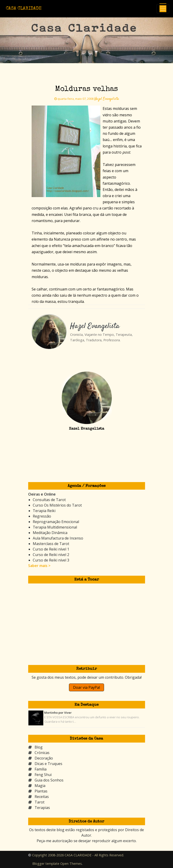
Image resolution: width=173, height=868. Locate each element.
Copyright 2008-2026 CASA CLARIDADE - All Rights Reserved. (78, 855)
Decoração (44, 758)
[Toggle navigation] (163, 9)
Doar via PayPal (86, 687)
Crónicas (42, 753)
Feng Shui (43, 775)
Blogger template (46, 864)
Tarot (40, 802)
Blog (39, 747)
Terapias (42, 808)
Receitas (42, 797)
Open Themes (71, 864)
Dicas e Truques (48, 764)
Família (41, 769)
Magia (40, 786)
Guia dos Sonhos (49, 780)
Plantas (41, 791)
